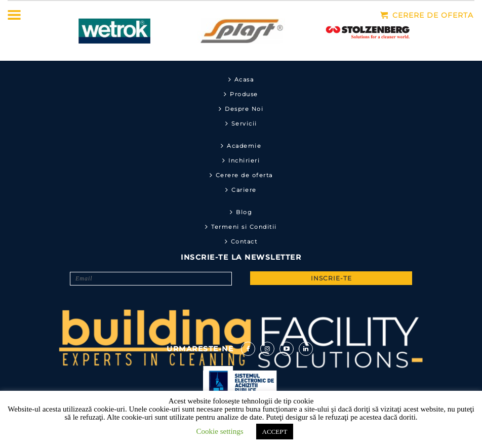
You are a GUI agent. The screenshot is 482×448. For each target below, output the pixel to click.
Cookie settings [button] (220, 431)
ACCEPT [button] (275, 432)
